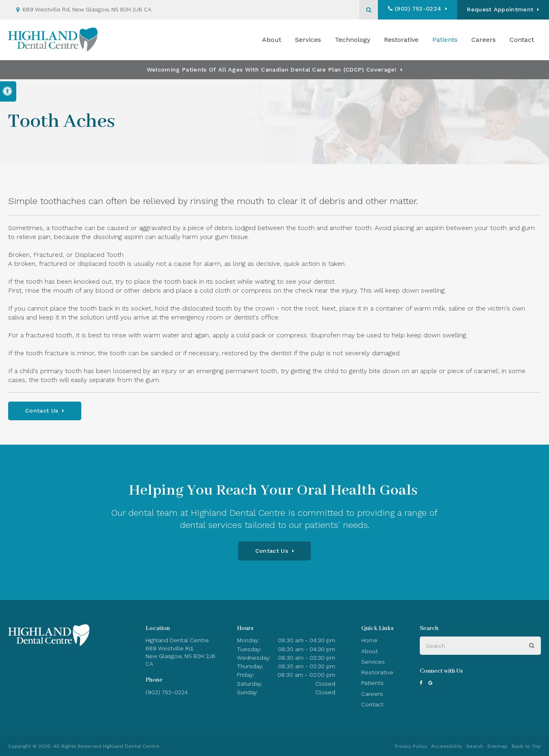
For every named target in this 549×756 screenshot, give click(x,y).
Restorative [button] (401, 40)
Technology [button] (353, 40)
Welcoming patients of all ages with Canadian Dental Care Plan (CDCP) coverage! (272, 70)
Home (369, 640)
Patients (372, 683)
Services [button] (308, 40)
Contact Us (42, 411)
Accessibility (447, 746)
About (370, 651)
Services (373, 662)
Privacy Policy (411, 746)
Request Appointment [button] (500, 9)
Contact (522, 40)
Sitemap (497, 746)
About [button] (272, 40)
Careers (484, 40)
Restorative (377, 672)
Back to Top (526, 746)
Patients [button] (445, 40)
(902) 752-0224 (417, 9)
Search (475, 746)
